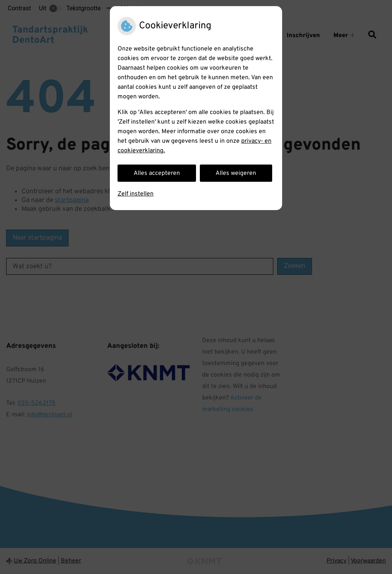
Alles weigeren (236, 173)
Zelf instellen (136, 194)
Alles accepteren (157, 173)
